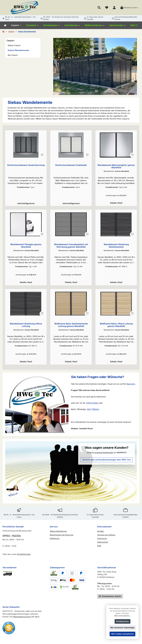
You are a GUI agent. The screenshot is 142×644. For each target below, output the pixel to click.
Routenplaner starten (110, 598)
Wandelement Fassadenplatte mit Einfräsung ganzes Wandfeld (71, 246)
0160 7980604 (93, 411)
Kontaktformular (24, 556)
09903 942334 (92, 404)
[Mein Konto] (114, 8)
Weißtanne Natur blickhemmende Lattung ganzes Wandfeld (71, 326)
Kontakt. (101, 533)
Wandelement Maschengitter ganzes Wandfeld (116, 166)
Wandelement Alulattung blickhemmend (116, 246)
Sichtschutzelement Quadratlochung (26, 165)
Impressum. (102, 540)
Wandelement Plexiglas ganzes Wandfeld (26, 246)
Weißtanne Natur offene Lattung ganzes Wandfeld (116, 326)
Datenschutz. (103, 544)
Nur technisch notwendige (122, 628)
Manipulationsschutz (22, 618)
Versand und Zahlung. (106, 536)
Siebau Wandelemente (18, 50)
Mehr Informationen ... (123, 616)
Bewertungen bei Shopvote (62, 536)
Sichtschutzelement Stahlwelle (71, 165)
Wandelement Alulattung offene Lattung (26, 326)
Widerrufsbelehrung (58, 533)
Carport (10, 41)
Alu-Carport (13, 55)
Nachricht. (131, 385)
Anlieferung (55, 540)
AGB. (99, 547)
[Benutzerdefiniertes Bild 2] (9, 629)
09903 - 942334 (12, 537)
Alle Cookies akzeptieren (122, 634)
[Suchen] (99, 8)
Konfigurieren (123, 621)
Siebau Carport (14, 45)
